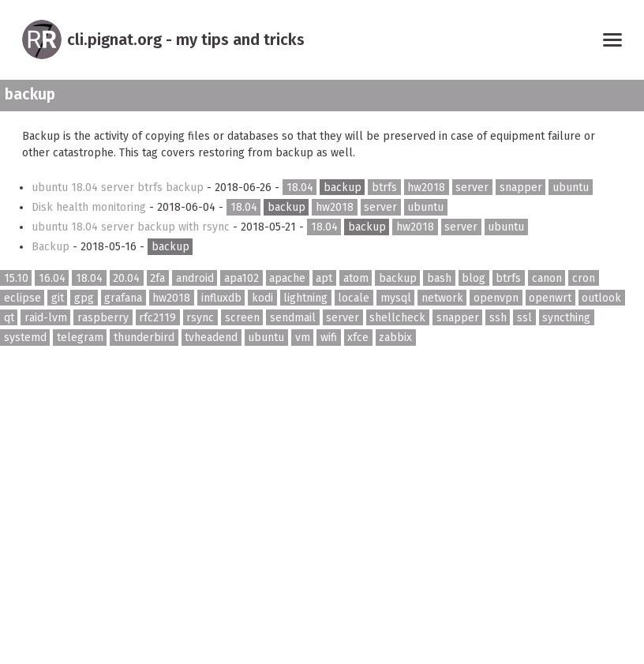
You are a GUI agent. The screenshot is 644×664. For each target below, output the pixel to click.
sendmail (293, 318)
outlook (601, 298)
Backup (52, 247)
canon (547, 278)
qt (9, 318)
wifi (329, 338)
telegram (80, 338)
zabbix (395, 338)
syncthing (566, 318)
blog (474, 278)
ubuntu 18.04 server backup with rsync (132, 227)
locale (354, 298)
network (442, 298)
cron (584, 278)
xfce (358, 338)
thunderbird (144, 338)
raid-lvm (46, 318)
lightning (305, 298)
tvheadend (211, 338)
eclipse (22, 298)
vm (303, 338)
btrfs (384, 188)
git (58, 298)
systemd (25, 338)
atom (356, 278)
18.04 (300, 188)
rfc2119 (157, 318)
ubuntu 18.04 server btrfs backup (119, 188)
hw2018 (426, 188)
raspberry (103, 318)
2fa (157, 278)
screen (242, 318)
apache (287, 278)
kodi (262, 298)
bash (439, 278)
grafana (123, 298)
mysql (396, 298)
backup (343, 188)
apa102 (241, 278)
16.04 (52, 278)
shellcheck (397, 318)
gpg (84, 298)
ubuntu (571, 188)
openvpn (496, 298)
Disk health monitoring (90, 207)
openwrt (550, 298)
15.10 (16, 278)
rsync (200, 318)
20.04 (126, 278)
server (472, 188)
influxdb (221, 298)
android (195, 278)
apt (324, 278)
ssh (498, 318)
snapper (521, 188)
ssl (524, 318)
